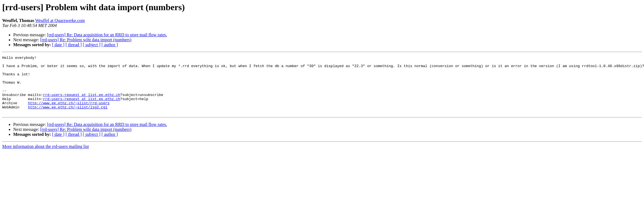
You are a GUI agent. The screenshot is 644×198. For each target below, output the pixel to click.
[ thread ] (74, 45)
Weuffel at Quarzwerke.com (60, 20)
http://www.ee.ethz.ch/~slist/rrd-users (69, 113)
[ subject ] (92, 45)
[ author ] (110, 45)
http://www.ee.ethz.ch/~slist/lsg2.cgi (68, 118)
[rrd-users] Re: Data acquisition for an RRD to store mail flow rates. (107, 35)
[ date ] (58, 45)
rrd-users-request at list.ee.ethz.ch (82, 103)
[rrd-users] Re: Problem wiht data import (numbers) (86, 40)
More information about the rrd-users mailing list (46, 158)
